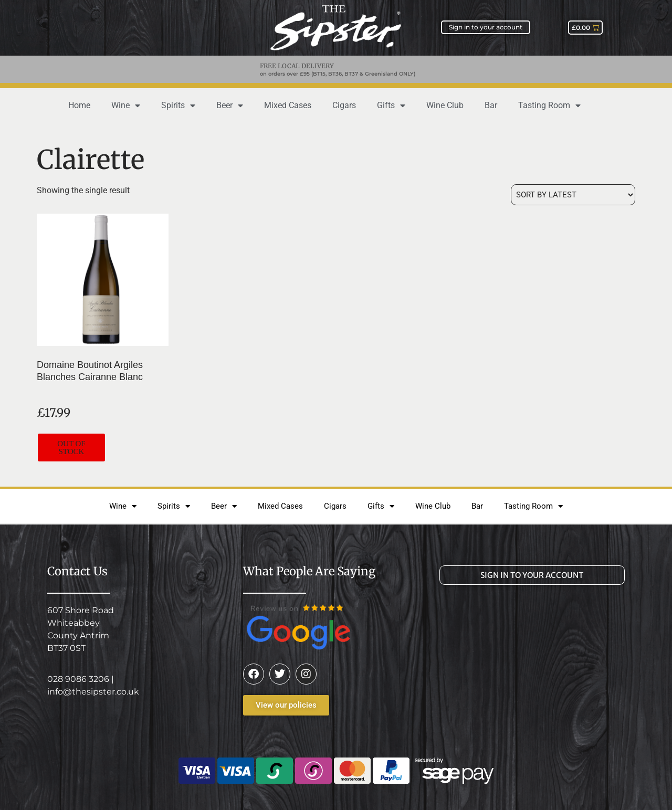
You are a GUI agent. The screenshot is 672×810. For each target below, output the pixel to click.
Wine (126, 106)
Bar (491, 105)
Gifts (391, 106)
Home (79, 105)
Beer (230, 106)
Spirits (178, 106)
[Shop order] (573, 195)
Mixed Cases (288, 105)
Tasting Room (549, 106)
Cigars (344, 105)
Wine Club (445, 105)
